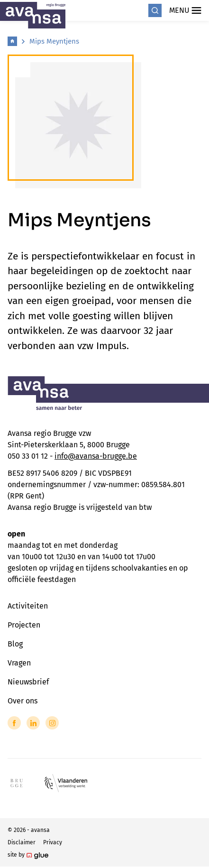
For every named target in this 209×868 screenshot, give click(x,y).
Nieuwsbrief (28, 682)
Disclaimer (22, 842)
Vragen (19, 663)
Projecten (24, 625)
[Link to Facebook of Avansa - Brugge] (14, 723)
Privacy (53, 842)
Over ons (23, 701)
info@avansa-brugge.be (96, 456)
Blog (15, 644)
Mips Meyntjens (54, 41)
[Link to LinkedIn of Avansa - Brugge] (33, 723)
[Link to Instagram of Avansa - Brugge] (52, 723)
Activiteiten (28, 606)
